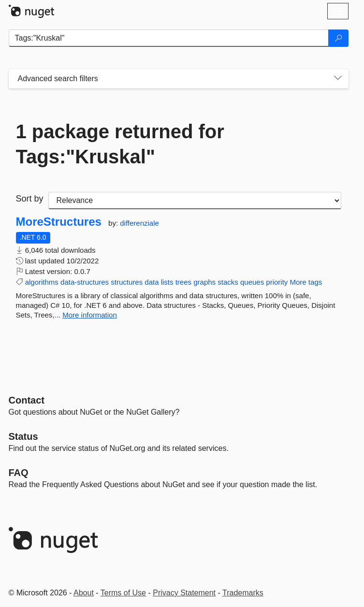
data (152, 282)
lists (167, 282)
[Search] (338, 38)
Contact (27, 400)
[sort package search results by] (195, 201)
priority (277, 282)
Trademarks (243, 593)
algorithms (42, 282)
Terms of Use (123, 593)
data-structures (85, 282)
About (84, 593)
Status (23, 436)
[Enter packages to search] (169, 38)
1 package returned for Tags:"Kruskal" (120, 144)
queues (252, 282)
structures (127, 282)
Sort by (30, 199)
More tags (306, 282)
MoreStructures (59, 222)
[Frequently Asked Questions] (19, 473)
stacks (228, 282)
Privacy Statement (184, 593)
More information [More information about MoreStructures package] (90, 315)
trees (183, 282)
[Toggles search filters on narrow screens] (338, 79)
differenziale (139, 223)
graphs (204, 282)
